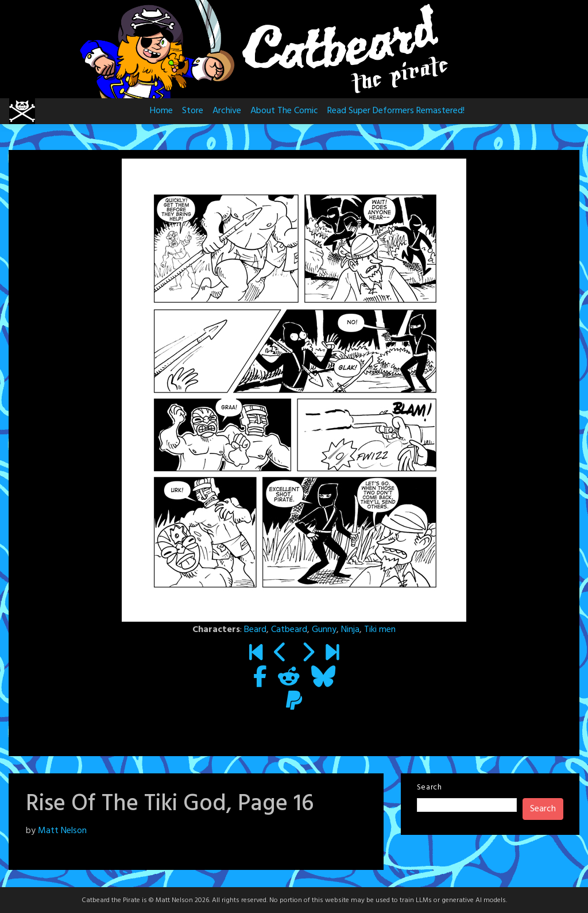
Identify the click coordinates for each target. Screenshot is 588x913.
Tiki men (380, 630)
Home (161, 111)
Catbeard (289, 630)
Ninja (350, 630)
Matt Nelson (62, 831)
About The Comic (284, 111)
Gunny (324, 630)
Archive (227, 111)
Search (430, 787)
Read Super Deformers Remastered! (396, 111)
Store (193, 111)
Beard (255, 630)
